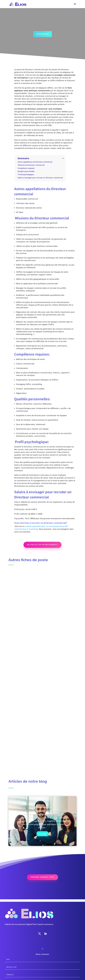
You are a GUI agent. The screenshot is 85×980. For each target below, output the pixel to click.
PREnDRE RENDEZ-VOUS (42, 877)
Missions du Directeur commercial (31, 165)
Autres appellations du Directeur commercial (35, 162)
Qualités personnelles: (26, 171)
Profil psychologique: (26, 175)
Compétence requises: (26, 168)
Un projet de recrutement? (42, 545)
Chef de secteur (42, 807)
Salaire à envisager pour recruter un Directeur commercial (40, 178)
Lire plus (42, 834)
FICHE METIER (42, 34)
